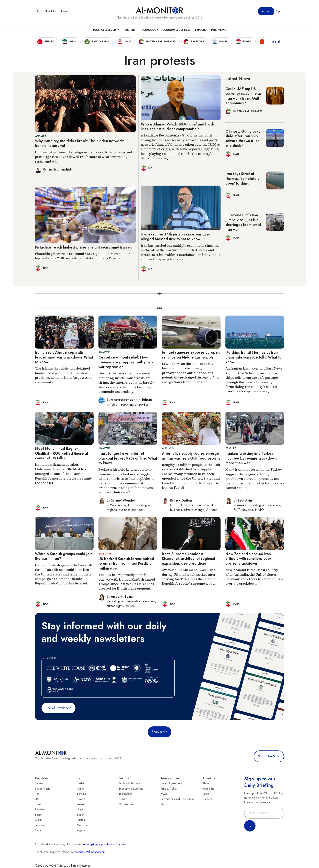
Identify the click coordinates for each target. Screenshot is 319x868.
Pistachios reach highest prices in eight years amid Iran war (84, 247)
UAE (38, 799)
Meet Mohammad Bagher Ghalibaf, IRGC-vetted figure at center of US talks (62, 453)
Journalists (208, 789)
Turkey (39, 783)
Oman (81, 789)
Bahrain (81, 794)
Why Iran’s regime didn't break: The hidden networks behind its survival (80, 143)
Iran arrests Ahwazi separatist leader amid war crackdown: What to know (64, 357)
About (206, 783)
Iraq (79, 778)
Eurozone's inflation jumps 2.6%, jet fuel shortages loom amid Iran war (243, 222)
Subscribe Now (269, 756)
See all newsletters (58, 708)
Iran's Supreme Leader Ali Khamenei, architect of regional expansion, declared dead (188, 559)
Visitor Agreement (171, 783)
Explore (201, 31)
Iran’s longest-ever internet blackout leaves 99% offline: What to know (128, 458)
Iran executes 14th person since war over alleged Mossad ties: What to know (175, 237)
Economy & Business (176, 31)
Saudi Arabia (43, 789)
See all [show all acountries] (276, 43)
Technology (149, 31)
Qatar (38, 820)
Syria (38, 830)
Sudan (81, 815)
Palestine (40, 809)
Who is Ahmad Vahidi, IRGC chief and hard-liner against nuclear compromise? (178, 127)
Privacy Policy (169, 789)
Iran (37, 794)
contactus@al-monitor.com (90, 852)
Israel (38, 804)
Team (206, 794)
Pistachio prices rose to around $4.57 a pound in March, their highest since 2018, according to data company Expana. (82, 256)
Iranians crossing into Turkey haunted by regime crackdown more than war (251, 458)
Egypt (38, 815)
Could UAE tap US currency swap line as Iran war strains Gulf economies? (243, 96)
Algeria (81, 830)
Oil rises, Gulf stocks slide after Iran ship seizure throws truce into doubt (243, 139)
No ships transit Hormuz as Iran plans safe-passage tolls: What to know (253, 357)
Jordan (81, 783)
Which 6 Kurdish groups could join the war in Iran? (64, 556)
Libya (80, 809)
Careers (207, 799)
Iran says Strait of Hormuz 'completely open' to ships (242, 179)
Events (65, 12)
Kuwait (81, 799)
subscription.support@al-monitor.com (105, 844)
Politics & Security (106, 31)
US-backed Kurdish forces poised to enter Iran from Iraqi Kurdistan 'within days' (126, 564)
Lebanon (40, 825)
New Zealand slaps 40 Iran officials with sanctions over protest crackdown (248, 559)
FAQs (164, 794)
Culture (130, 31)
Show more (159, 732)
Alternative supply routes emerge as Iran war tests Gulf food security (191, 456)
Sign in (280, 12)
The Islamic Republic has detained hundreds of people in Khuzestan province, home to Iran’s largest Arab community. (64, 375)
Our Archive (126, 804)
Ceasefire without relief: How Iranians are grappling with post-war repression (126, 362)
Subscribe (266, 12)
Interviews (219, 31)
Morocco (82, 825)
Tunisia (81, 820)
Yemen (81, 804)
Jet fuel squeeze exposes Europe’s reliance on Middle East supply (191, 355)
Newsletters (51, 12)
